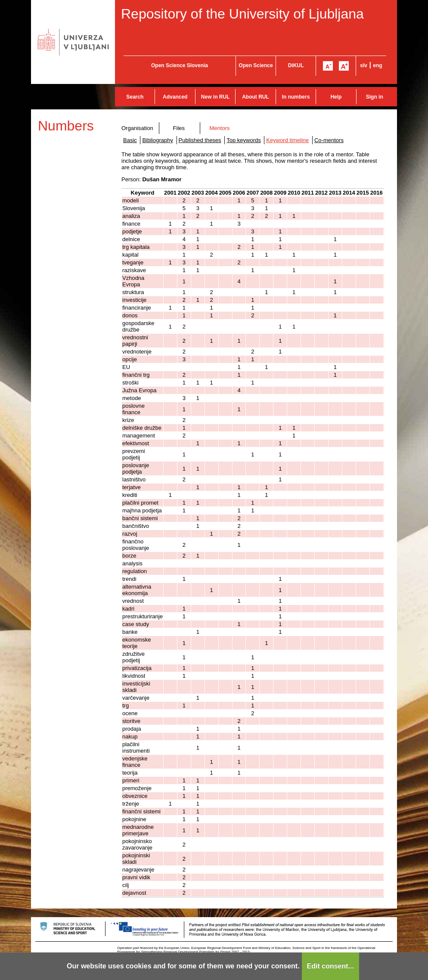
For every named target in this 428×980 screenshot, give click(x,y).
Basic (130, 140)
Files (179, 128)
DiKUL (296, 65)
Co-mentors (329, 140)
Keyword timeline (287, 140)
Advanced (175, 97)
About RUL (256, 97)
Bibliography (158, 140)
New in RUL (216, 97)
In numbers (296, 97)
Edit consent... (330, 966)
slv (364, 65)
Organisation (137, 128)
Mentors (219, 128)
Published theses (200, 140)
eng (377, 65)
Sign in (375, 97)
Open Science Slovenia (180, 65)
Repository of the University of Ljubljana (242, 14)
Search (135, 97)
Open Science (256, 65)
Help (336, 97)
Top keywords (243, 140)
